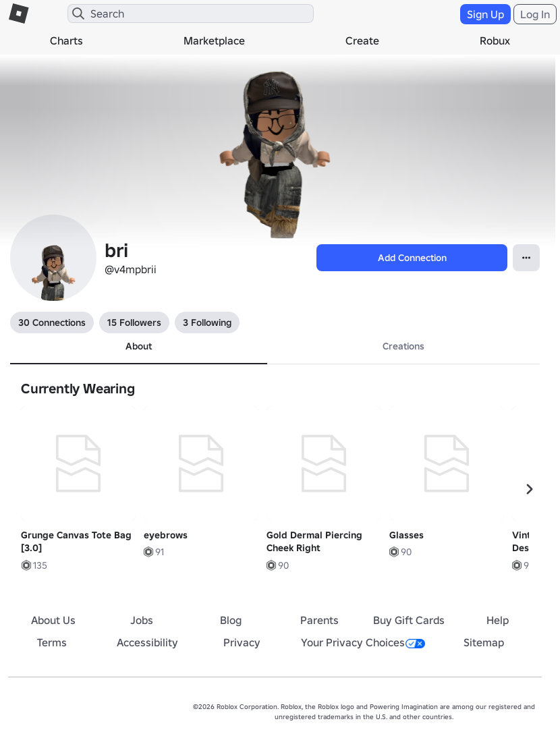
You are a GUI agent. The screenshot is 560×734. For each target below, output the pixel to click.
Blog (231, 620)
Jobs (142, 620)
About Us (53, 620)
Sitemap (484, 642)
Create (362, 40)
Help (498, 620)
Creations (403, 346)
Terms (52, 642)
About (139, 346)
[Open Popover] (526, 258)
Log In (535, 14)
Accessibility (147, 642)
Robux (495, 40)
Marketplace (214, 40)
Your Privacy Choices (363, 642)
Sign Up (485, 14)
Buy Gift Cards (409, 620)
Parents (319, 620)
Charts (66, 40)
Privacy (242, 642)
